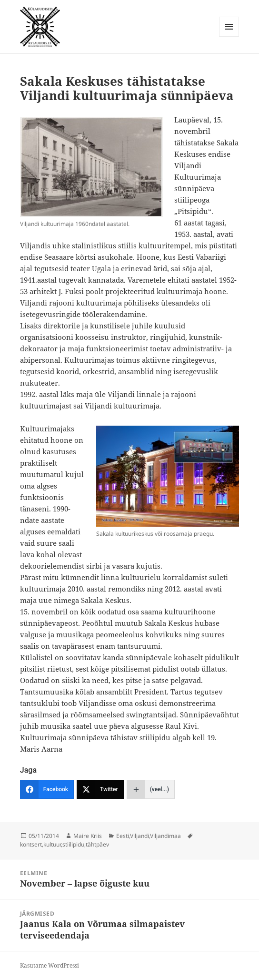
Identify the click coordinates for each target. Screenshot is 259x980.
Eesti (123, 836)
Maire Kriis (88, 836)
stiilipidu (73, 844)
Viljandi (139, 836)
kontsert (31, 844)
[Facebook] (47, 789)
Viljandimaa (165, 836)
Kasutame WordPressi (50, 965)
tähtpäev (97, 844)
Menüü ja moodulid (229, 36)
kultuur (52, 844)
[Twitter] (100, 789)
